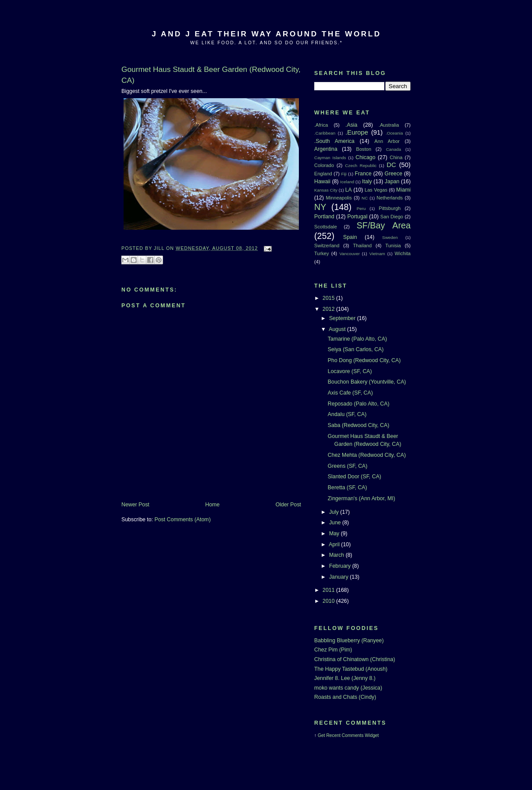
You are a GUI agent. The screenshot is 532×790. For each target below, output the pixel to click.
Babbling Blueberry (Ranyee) (349, 641)
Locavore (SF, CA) (350, 371)
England (323, 174)
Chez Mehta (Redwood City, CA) (367, 455)
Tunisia (393, 246)
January (339, 577)
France (363, 174)
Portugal (357, 217)
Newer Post (135, 505)
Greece (394, 174)
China (396, 157)
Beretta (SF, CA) (348, 488)
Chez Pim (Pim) (333, 650)
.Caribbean (325, 133)
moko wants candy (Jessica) (348, 688)
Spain (350, 237)
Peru (361, 208)
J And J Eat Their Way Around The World (266, 34)
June (336, 523)
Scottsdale (326, 227)
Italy (367, 181)
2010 (329, 601)
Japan (392, 181)
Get (322, 735)
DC (391, 165)
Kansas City (326, 190)
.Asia (351, 125)
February (341, 566)
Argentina (326, 149)
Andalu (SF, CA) (347, 414)
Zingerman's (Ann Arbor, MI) (362, 498)
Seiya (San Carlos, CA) (356, 349)
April (335, 544)
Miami (403, 190)
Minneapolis (339, 198)
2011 (329, 590)
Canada (394, 149)
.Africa (321, 125)
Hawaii (322, 181)
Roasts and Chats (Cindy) (345, 697)
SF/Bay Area (384, 225)
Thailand (363, 246)
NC (365, 198)
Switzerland (327, 246)
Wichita (403, 253)
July (335, 512)
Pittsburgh (390, 208)
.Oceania (394, 133)
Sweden (390, 237)
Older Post (288, 505)
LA (349, 190)
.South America (334, 141)
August (338, 329)
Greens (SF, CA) (348, 466)
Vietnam (377, 254)
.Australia (389, 125)
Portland (324, 217)
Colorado (324, 165)
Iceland (347, 182)
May (335, 534)
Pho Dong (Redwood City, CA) (364, 360)
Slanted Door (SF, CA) (355, 477)
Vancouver (350, 254)
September (343, 318)
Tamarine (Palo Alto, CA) (357, 339)
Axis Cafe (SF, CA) (350, 393)
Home (212, 505)
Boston (364, 149)
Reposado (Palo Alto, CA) (359, 404)
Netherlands (390, 198)
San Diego (392, 217)
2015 (329, 298)
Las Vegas (376, 190)
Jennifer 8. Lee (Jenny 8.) (345, 678)
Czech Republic (361, 165)
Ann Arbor (387, 141)
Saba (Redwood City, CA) (358, 425)
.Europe (357, 132)
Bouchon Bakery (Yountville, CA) (367, 382)
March (337, 555)
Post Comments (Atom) (182, 520)
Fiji (344, 174)
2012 (329, 309)
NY (320, 207)
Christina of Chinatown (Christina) (355, 659)
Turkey (322, 253)
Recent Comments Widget (352, 735)
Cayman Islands (330, 158)
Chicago (365, 157)
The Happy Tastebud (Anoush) (351, 669)
